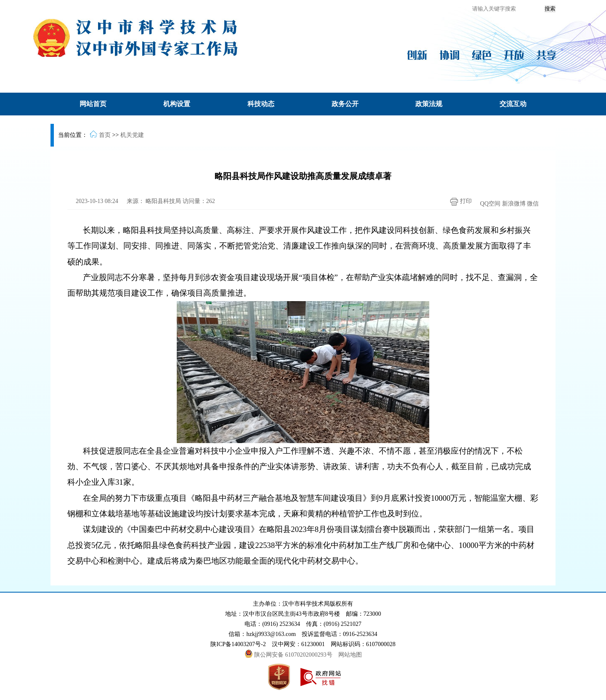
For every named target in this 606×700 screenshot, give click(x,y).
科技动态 (261, 104)
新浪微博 (514, 204)
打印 (459, 202)
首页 (105, 135)
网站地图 (350, 655)
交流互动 (513, 104)
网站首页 (93, 104)
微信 (533, 204)
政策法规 (429, 104)
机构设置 (177, 104)
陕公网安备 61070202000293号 (289, 655)
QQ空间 (490, 204)
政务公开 (345, 104)
